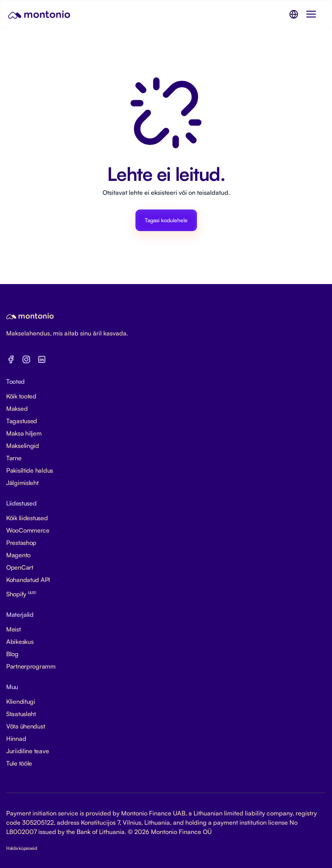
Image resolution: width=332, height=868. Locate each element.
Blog (12, 654)
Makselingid (23, 446)
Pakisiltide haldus (30, 470)
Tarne (14, 458)
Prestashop (21, 543)
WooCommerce (28, 530)
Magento (18, 555)
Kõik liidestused (27, 518)
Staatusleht (21, 714)
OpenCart (20, 567)
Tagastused (22, 421)
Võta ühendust (26, 726)
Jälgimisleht (22, 483)
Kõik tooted (21, 396)
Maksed (17, 408)
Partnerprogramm (31, 666)
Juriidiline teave (27, 751)
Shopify (21, 594)
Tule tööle (19, 763)
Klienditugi (21, 701)
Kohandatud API (28, 580)
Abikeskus (20, 642)
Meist (14, 629)
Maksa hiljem (24, 433)
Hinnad (16, 739)
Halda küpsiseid (22, 848)
